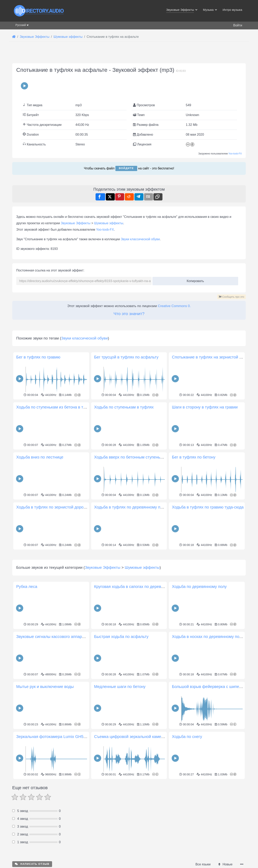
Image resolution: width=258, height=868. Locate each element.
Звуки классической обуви (140, 239)
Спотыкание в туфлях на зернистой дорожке (213, 357)
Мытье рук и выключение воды (45, 743)
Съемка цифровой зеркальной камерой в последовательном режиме (159, 793)
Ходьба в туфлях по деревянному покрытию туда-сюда (145, 507)
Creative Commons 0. (174, 306)
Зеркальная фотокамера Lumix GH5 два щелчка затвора (69, 793)
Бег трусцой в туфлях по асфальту (126, 357)
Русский (21, 25)
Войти (238, 25)
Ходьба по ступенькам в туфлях (124, 407)
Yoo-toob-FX (235, 154)
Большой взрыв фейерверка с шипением (210, 743)
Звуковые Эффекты (76, 223)
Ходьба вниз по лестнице (40, 457)
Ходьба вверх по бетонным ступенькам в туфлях (140, 457)
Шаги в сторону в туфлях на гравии (205, 407)
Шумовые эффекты (109, 223)
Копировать (194, 280)
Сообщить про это (231, 297)
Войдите (126, 168)
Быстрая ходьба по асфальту (121, 693)
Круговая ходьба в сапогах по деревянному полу (139, 643)
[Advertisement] (129, 579)
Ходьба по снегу (187, 793)
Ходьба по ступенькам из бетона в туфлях (56, 407)
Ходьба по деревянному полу (199, 643)
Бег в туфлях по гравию (38, 357)
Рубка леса (27, 643)
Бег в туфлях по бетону (194, 457)
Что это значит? (129, 314)
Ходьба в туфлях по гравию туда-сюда (208, 507)
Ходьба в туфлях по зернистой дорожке (53, 507)
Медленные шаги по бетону (120, 743)
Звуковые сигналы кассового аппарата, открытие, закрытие (72, 693)
